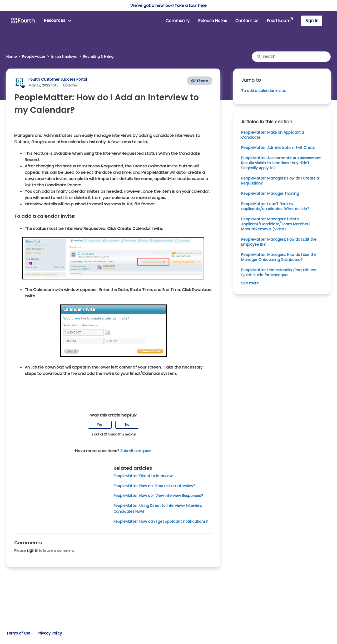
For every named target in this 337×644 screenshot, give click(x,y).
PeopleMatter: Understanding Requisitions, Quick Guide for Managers (279, 272)
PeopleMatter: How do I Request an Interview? (154, 486)
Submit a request (136, 451)
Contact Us (247, 21)
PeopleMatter (34, 57)
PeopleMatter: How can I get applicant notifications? (161, 521)
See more (250, 283)
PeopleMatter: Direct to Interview (143, 476)
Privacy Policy (50, 633)
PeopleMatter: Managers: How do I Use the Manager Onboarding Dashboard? (279, 257)
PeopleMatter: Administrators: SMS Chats (278, 148)
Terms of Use (18, 633)
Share (200, 81)
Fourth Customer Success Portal (58, 79)
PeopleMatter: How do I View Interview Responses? (158, 496)
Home (11, 57)
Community (177, 21)
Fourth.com (278, 21)
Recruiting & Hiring (98, 57)
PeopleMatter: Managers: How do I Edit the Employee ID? (279, 242)
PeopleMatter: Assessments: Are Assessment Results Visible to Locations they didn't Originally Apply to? (281, 163)
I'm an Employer (64, 57)
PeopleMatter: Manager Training (270, 193)
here (202, 5)
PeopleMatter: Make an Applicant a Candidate (272, 135)
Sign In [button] (312, 21)
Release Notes (212, 21)
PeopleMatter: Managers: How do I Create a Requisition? (280, 181)
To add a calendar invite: (263, 91)
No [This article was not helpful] (127, 425)
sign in (33, 550)
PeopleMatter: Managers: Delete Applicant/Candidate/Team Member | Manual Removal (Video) (276, 224)
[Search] (291, 57)
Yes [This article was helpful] (100, 425)
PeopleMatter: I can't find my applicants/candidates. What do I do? (275, 206)
